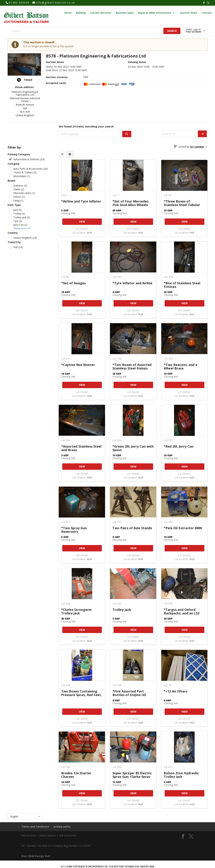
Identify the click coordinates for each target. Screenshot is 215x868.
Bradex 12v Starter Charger (76, 775)
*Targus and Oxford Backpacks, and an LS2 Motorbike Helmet (182, 611)
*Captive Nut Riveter (78, 365)
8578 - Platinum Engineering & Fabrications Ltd (96, 56)
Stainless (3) (20, 186)
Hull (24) (18, 247)
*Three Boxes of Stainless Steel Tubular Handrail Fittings (182, 203)
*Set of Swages (73, 283)
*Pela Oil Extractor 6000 (183, 528)
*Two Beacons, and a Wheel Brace (180, 366)
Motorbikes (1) (22, 176)
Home (68, 13)
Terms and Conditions (35, 827)
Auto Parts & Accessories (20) (31, 169)
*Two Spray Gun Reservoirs (74, 530)
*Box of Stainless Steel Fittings (182, 285)
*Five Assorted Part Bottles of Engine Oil (129, 693)
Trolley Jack (122, 610)
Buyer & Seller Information (157, 13)
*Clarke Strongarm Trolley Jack (76, 611)
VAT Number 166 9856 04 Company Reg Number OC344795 (56, 846)
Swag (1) (18, 200)
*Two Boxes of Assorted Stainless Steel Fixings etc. (132, 366)
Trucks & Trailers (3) (25, 172)
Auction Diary (189, 13)
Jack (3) (17, 210)
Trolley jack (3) (22, 217)
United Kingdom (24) (25, 238)
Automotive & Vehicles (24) (29, 159)
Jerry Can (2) (20, 225)
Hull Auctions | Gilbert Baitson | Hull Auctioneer (49, 835)
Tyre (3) (18, 221)
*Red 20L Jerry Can (179, 447)
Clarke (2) (19, 189)
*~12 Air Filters (176, 691)
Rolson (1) (19, 197)
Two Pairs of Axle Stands (132, 528)
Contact (207, 13)
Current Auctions (101, 13)
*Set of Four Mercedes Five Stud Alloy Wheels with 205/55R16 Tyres (130, 203)
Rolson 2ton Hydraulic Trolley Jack (181, 775)
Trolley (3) (19, 214)
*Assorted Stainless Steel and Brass (81, 448)
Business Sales (125, 13)
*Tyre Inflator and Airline (132, 283)
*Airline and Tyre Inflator (81, 201)
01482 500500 (19, 3)
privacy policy (62, 827)
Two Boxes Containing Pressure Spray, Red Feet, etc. (82, 693)
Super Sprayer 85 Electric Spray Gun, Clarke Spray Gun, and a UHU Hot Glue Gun (133, 775)
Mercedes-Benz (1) (24, 193)
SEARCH (172, 31)
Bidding (81, 13)
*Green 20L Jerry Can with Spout (133, 448)
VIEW (82, 222)
